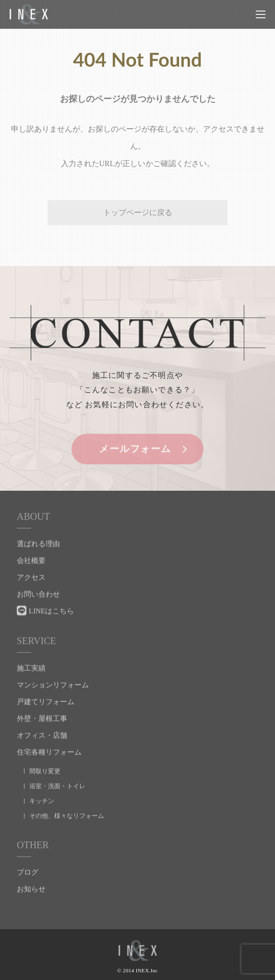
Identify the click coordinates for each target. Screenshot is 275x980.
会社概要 (31, 563)
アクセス (31, 580)
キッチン (42, 803)
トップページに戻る (138, 212)
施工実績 (31, 670)
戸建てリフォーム (46, 704)
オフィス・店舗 (42, 738)
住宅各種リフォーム (49, 754)
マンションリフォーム (53, 687)
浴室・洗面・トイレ (57, 788)
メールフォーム (135, 451)
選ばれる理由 (38, 546)
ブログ (28, 874)
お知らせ (31, 891)
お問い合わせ (38, 596)
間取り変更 (45, 773)
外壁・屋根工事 (42, 721)
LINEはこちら (51, 613)
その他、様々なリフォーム (67, 818)
